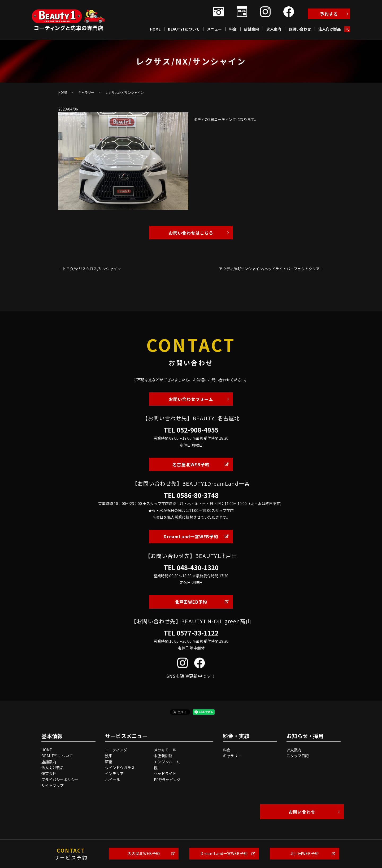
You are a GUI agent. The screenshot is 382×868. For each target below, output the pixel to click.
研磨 (109, 762)
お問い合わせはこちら (191, 233)
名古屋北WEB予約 (191, 464)
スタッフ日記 (298, 756)
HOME (155, 29)
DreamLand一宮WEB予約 (191, 536)
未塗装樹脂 (163, 756)
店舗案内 (251, 29)
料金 (233, 29)
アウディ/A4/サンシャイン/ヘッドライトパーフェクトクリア (269, 269)
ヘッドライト (165, 773)
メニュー (214, 29)
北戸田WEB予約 (191, 602)
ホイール (112, 780)
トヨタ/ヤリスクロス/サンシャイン (92, 269)
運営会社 (49, 773)
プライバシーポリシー (60, 780)
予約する (329, 14)
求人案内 (274, 29)
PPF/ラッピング (167, 780)
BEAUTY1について (184, 29)
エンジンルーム (167, 762)
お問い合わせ (300, 29)
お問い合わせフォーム (191, 399)
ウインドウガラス (120, 768)
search (347, 29)
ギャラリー (86, 92)
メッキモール (165, 750)
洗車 (109, 756)
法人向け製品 (329, 29)
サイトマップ (53, 785)
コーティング (116, 750)
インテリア (114, 773)
